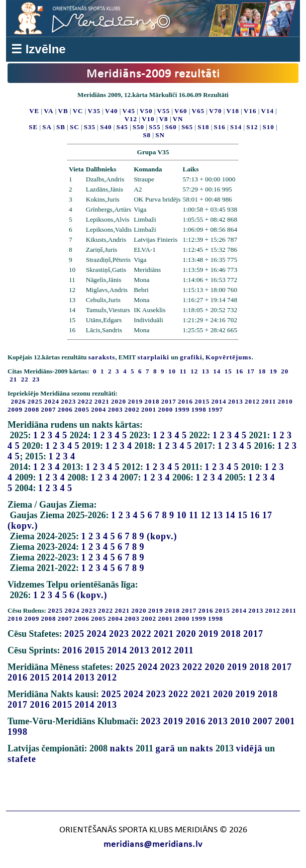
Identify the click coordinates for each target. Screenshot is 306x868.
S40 (106, 127)
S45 (122, 127)
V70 (215, 111)
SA (47, 127)
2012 (252, 401)
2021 (102, 401)
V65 (198, 111)
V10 (148, 119)
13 (218, 515)
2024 (52, 401)
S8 (147, 135)
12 (206, 515)
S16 (220, 127)
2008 (32, 409)
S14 (236, 127)
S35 (90, 127)
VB (63, 111)
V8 (164, 119)
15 (243, 515)
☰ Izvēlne (38, 49)
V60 (181, 111)
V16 (250, 111)
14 (231, 515)
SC (75, 127)
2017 (169, 401)
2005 (82, 409)
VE (34, 111)
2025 (35, 401)
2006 (65, 409)
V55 (164, 111)
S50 (138, 127)
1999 (182, 409)
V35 (94, 111)
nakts (121, 748)
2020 (119, 401)
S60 (171, 127)
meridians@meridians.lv (153, 845)
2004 (98, 409)
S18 (203, 127)
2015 (202, 401)
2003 (116, 409)
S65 (187, 127)
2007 (49, 409)
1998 (199, 409)
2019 (135, 401)
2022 (85, 401)
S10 (269, 127)
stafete (22, 759)
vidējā (249, 748)
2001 (149, 409)
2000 (165, 409)
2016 (185, 401)
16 (255, 515)
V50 (146, 111)
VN (178, 119)
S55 (155, 127)
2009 (15, 409)
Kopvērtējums (228, 357)
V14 (268, 111)
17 (267, 515)
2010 (285, 401)
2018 (152, 401)
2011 (269, 401)
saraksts (102, 357)
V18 (233, 111)
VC (78, 111)
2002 (132, 409)
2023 (68, 401)
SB (61, 127)
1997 (216, 409)
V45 (129, 111)
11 (194, 515)
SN (160, 135)
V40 (111, 111)
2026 (19, 401)
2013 (236, 401)
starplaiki (154, 357)
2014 (219, 401)
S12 (252, 127)
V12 (131, 119)
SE (33, 127)
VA (48, 111)
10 (182, 515)
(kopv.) (23, 526)
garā (166, 748)
